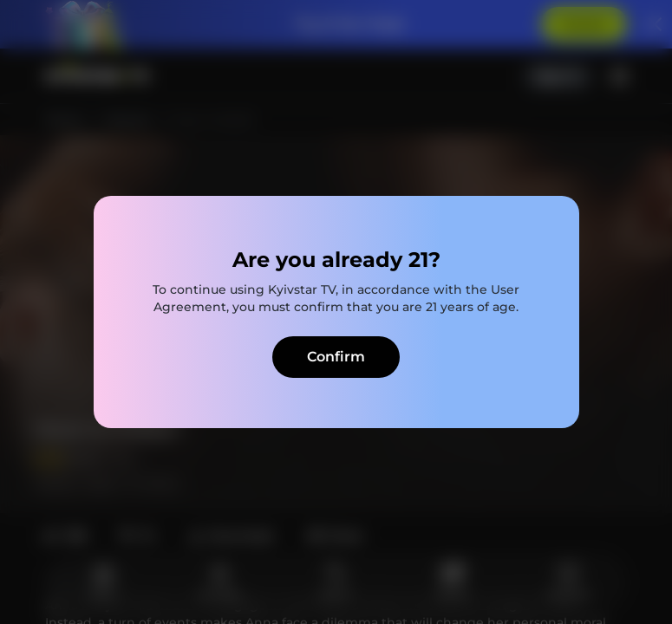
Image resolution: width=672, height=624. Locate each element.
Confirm (336, 357)
